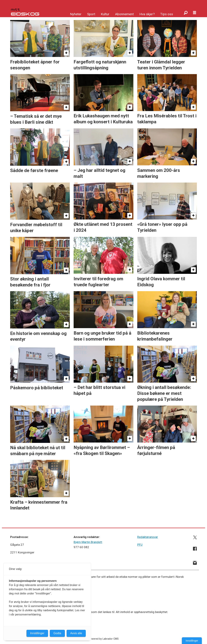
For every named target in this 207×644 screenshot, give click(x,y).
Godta (57, 633)
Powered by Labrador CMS (103, 639)
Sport (91, 14)
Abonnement (124, 14)
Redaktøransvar (148, 537)
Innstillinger (192, 641)
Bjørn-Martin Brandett (88, 542)
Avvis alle (76, 633)
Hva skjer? (147, 14)
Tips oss (167, 14)
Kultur (105, 14)
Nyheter (76, 14)
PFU (140, 545)
